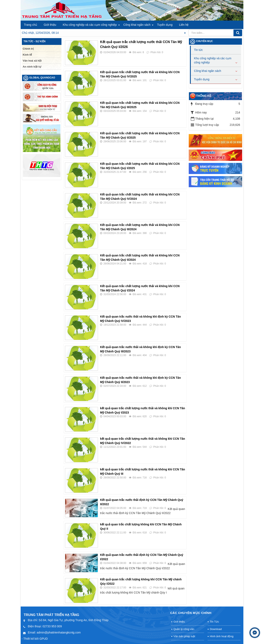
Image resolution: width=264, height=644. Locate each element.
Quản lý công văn (184, 629)
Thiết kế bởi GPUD (35, 639)
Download (216, 629)
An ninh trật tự (32, 67)
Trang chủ (31, 25)
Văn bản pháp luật (184, 636)
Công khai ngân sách (137, 25)
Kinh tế (27, 55)
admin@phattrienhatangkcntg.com (59, 632)
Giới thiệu (50, 25)
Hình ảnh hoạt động (222, 636)
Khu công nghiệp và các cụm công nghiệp (90, 25)
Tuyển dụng (165, 25)
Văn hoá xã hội (32, 61)
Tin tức (199, 50)
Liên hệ (184, 25)
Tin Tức (214, 622)
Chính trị (28, 49)
